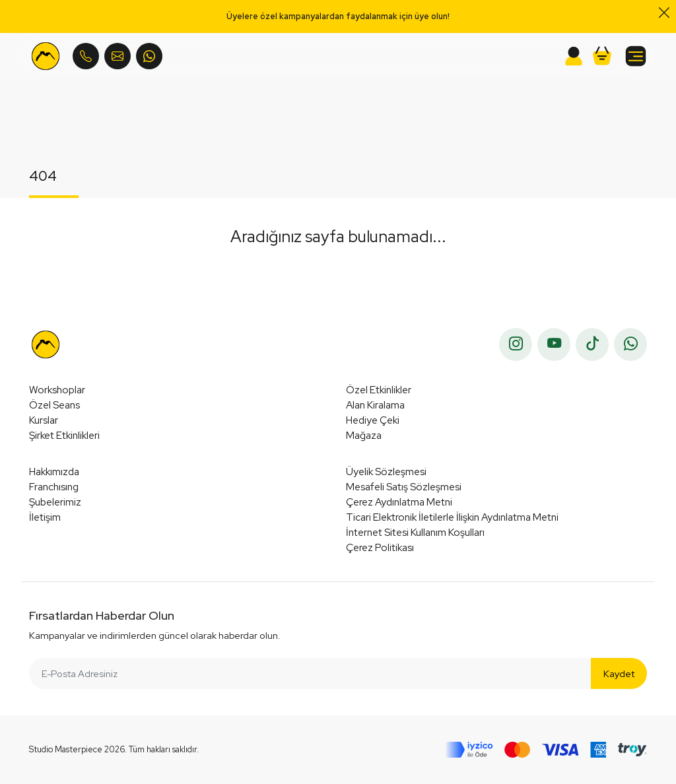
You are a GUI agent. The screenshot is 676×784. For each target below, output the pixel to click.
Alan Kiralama (375, 405)
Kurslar (44, 420)
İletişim (45, 517)
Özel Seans (54, 405)
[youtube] (554, 344)
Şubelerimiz (55, 502)
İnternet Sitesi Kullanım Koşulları (415, 532)
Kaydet (619, 673)
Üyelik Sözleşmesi (386, 472)
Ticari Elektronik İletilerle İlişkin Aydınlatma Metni (452, 517)
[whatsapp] (630, 344)
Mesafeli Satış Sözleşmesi (404, 487)
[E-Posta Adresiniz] (310, 673)
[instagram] (516, 344)
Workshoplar (57, 390)
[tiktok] (592, 344)
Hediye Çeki (373, 420)
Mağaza (364, 435)
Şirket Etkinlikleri (64, 435)
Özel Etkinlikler (379, 390)
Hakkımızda (54, 472)
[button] (602, 56)
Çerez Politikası (380, 547)
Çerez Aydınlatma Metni (399, 502)
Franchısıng (54, 487)
